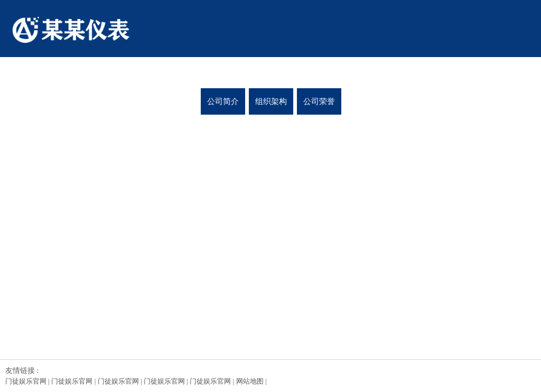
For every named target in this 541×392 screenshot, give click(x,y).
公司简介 (223, 101)
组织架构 (271, 101)
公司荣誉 (319, 101)
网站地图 (250, 381)
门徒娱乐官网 (26, 381)
